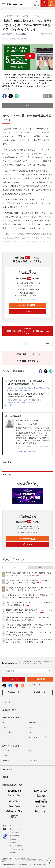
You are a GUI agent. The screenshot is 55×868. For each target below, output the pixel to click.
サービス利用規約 (16, 846)
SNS (31, 732)
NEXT (48, 343)
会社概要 (13, 843)
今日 (15, 567)
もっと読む (9, 405)
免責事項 (13, 839)
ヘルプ (12, 826)
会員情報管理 (14, 836)
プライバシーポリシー (17, 849)
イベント (8, 769)
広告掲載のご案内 (14, 692)
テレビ (5, 727)
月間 (40, 567)
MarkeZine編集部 (18, 34)
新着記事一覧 (10, 710)
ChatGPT (12, 39)
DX (4, 722)
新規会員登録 (27, 305)
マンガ (5, 756)
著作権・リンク (15, 829)
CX (30, 727)
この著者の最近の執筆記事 (26, 451)
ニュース (8, 702)
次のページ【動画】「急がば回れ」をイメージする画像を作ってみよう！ (28, 331)
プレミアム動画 (22, 39)
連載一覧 (6, 761)
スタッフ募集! (15, 832)
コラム (5, 39)
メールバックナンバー (28, 299)
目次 (38, 105)
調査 (30, 751)
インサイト (7, 737)
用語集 (7, 777)
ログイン (27, 312)
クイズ (31, 756)
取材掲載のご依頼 (41, 692)
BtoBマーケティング (37, 722)
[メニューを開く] (4, 4)
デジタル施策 (7, 732)
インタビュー (7, 751)
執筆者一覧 (33, 761)
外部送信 (13, 853)
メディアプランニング (37, 737)
